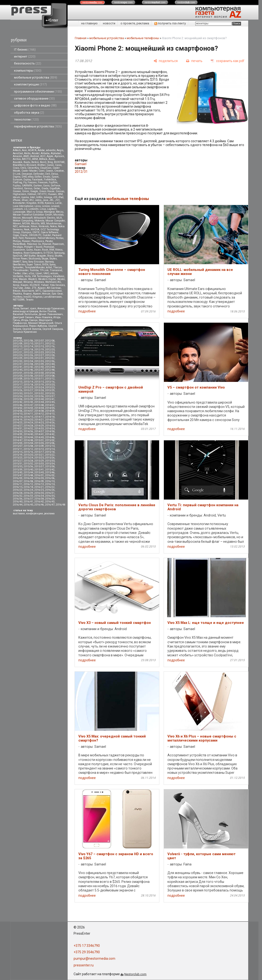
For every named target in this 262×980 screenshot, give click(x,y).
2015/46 (50, 472)
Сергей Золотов (32, 329)
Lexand (55, 206)
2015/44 (28, 472)
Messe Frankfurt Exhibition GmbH (33, 215)
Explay (27, 180)
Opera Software (50, 232)
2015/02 (50, 440)
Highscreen (20, 194)
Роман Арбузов (38, 326)
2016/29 (28, 493)
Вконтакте (28, 291)
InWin (39, 197)
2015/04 (28, 443)
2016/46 (39, 505)
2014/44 (28, 437)
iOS (55, 197)
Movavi (17, 224)
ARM (35, 159)
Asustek (18, 162)
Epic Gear (57, 294)
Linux (43, 209)
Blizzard (31, 165)
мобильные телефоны (143, 38)
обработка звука (29, 113)
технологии (26, 119)
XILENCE (35, 285)
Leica (38, 206)
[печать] (194, 61)
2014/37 (39, 431)
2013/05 (18, 376)
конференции (34, 514)
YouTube (18, 288)
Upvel (39, 273)
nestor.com (92, 2)
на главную (89, 23)
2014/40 (28, 434)
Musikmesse (54, 224)
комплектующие (30, 84)
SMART (17, 262)
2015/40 (28, 470)
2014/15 (28, 417)
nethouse (24, 226)
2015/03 (18, 443)
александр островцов (25, 311)
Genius (28, 188)
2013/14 (28, 382)
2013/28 (39, 390)
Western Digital (47, 279)
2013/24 (39, 387)
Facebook (37, 180)
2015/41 (39, 470)
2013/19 (39, 385)
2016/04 (28, 478)
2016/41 (28, 502)
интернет (25, 56)
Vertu (28, 276)
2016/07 (18, 481)
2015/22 (50, 455)
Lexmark (18, 209)
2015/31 (18, 464)
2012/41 (18, 367)
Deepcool (27, 174)
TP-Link (44, 270)
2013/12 (50, 379)
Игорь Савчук (29, 320)
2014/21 (39, 420)
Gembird (18, 188)
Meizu (60, 212)
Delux (55, 174)
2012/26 (28, 355)
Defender (39, 174)
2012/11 (39, 344)
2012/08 (50, 341)
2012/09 (18, 344)
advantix (51, 150)
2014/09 (50, 411)
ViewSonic (59, 276)
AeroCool (18, 153)
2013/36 (39, 396)
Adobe (41, 150)
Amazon (18, 156)
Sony (25, 262)
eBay (31, 177)
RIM (52, 250)
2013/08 (50, 376)
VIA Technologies (42, 276)
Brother (41, 165)
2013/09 (18, 379)
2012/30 (28, 358)
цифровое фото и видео (35, 105)
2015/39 (18, 470)
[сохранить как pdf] (228, 61)
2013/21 (18, 387)
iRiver (25, 200)
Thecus (57, 267)
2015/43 (18, 472)
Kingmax (37, 297)
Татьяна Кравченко (25, 332)
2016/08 (28, 481)
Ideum (16, 197)
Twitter (17, 273)
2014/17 (39, 417)
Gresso (60, 191)
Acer (24, 150)
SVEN (45, 265)
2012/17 (18, 350)
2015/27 (18, 461)
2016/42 (39, 502)
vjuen (33, 308)
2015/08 (28, 446)
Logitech (52, 209)
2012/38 (28, 364)
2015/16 (28, 452)
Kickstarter (19, 203)
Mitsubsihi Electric (45, 218)
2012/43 (39, 367)
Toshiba (34, 270)
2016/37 (28, 499)
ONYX (36, 232)
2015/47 (18, 475)
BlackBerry (19, 165)
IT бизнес (25, 50)
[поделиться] (166, 61)
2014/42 (50, 434)
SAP (25, 256)
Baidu (27, 162)
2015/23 (18, 458)
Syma (53, 265)
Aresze (46, 294)
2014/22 (50, 420)
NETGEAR (19, 300)
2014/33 (39, 429)
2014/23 (18, 423)
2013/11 (39, 379)
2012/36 (50, 361)
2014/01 (50, 405)
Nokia (53, 226)
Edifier (38, 177)
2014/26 (50, 423)
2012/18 (28, 350)
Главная (81, 38)
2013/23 (28, 387)
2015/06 (50, 443)
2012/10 (28, 344)
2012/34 (28, 361)
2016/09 (39, 481)
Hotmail (32, 194)
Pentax (60, 238)
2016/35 (50, 496)
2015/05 (39, 443)
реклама (49, 514)
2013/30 (18, 393)
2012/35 (39, 361)
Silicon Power (20, 259)
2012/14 (28, 346)
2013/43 (28, 402)
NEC (15, 226)
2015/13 (39, 449)
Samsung (59, 253)
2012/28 (50, 355)
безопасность (28, 63)
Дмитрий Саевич (23, 317)
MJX (59, 218)
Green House (47, 191)
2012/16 (50, 346)
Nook (27, 229)
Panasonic (31, 238)
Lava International (23, 206)
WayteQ (33, 279)
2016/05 (39, 478)
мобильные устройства (36, 77)
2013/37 (50, 396)
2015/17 (39, 452)
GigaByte (55, 188)
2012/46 (28, 370)
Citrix (23, 168)
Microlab (58, 215)
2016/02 (50, 475)
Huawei (52, 194)
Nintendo (44, 226)
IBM (60, 194)
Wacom (23, 279)
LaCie (58, 203)
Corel (42, 171)
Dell (48, 174)
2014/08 (39, 411)
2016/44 (18, 505)
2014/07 (28, 411)
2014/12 (39, 414)
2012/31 (39, 358)
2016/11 (18, 484)
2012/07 (39, 341)
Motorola (39, 221)
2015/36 (28, 466)
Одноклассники (52, 291)
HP (39, 194)
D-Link (17, 174)
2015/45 (39, 472)
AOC (43, 156)
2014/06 (18, 411)
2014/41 (39, 434)
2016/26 (50, 490)
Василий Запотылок (25, 314)
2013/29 (50, 390)
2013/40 (39, 399)
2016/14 (50, 484)
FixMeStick (50, 180)
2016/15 (18, 487)
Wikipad (18, 282)
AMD (26, 156)
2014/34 (50, 429)
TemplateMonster (35, 267)
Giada (45, 188)
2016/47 (50, 505)
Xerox (16, 285)
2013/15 (39, 382)
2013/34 (18, 396)
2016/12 (28, 484)
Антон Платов (48, 311)
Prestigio (18, 247)
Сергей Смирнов (53, 329)
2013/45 (50, 402)
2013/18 (28, 385)
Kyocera (49, 203)
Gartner (38, 186)
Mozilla (35, 224)
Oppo (16, 235)
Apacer (37, 294)
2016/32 (18, 496)
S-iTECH (48, 253)
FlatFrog (18, 182)
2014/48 (28, 440)
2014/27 (18, 426)
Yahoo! (45, 285)
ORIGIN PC (35, 235)
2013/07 (39, 376)
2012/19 (39, 350)
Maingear (49, 212)
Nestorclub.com (135, 974)
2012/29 (18, 358)
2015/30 (50, 461)
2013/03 (39, 373)
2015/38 (50, 466)
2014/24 (28, 423)
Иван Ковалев (44, 317)
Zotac (27, 288)
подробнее (87, 311)
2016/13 (39, 484)
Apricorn (59, 156)
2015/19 (18, 455)
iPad (61, 197)
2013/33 (50, 393)
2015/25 (39, 458)
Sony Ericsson (36, 262)
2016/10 (50, 481)
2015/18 (50, 452)
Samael (25, 308)
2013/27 (28, 390)
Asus (52, 159)
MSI (43, 224)
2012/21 (18, 352)
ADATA (32, 150)
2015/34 (50, 464)
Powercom (58, 244)
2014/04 (39, 408)
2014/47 (18, 440)
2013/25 (50, 387)
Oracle (24, 235)
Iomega (48, 197)
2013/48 (39, 405)
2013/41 (50, 399)
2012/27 (39, 355)
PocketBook (19, 244)
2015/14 (50, 449)
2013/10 (28, 379)
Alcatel (36, 153)
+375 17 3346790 (87, 946)
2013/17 (18, 385)
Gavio (46, 186)
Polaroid (47, 244)
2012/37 (18, 364)
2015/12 (28, 449)
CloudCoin (46, 168)
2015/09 (39, 446)
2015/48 (28, 475)
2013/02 (28, 373)
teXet (49, 267)
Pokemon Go (34, 244)
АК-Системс (54, 288)
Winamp (28, 282)
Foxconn (32, 182)
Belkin (35, 162)
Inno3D (27, 297)
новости (109, 23)
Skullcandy (35, 259)
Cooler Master (29, 171)
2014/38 (50, 431)
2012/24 (50, 352)
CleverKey (33, 168)
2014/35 (18, 431)
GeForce (55, 186)
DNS (24, 177)
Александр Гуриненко (51, 308)
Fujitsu (17, 186)
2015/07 (18, 446)
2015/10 (50, 446)
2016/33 (28, 496)
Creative (59, 171)
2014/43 (18, 437)
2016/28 (18, 493)
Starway (49, 262)
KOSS (41, 203)
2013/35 (28, 396)
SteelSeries (19, 265)
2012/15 (39, 346)
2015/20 (28, 455)
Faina (16, 308)
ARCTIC (26, 159)
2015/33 (39, 464)
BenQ (43, 162)
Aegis (60, 150)
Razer (37, 250)
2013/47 (28, 405)
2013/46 (18, 405)
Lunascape (19, 212)
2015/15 (18, 452)
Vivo (15, 279)
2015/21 (39, 455)
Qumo (30, 250)
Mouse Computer (55, 221)
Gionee (17, 191)
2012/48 (50, 370)
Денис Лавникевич (51, 314)
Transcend (56, 270)
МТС (38, 291)
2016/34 (39, 496)
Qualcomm (19, 250)
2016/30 (39, 493)
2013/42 (18, 402)
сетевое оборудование (34, 98)
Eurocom (18, 180)
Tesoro (30, 300)
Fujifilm (53, 182)
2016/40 (18, 502)
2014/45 (39, 437)
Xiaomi (24, 285)
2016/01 (39, 475)
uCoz (31, 273)
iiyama (25, 197)
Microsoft (27, 218)
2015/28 (28, 461)
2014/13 (50, 414)
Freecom (43, 182)
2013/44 (39, 402)
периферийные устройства (38, 126)
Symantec (18, 267)
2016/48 (60, 505)
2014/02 (18, 408)
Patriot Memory (46, 238)
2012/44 (50, 367)
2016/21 (39, 487)
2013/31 (28, 393)
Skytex (53, 259)
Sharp (50, 256)
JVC (57, 200)
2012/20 (50, 350)
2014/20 (28, 420)
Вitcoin (17, 291)
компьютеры (28, 71)
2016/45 (28, 505)
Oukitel (47, 235)
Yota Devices (57, 285)
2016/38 (39, 499)
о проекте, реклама (135, 23)
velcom (54, 273)
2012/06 (28, 341)
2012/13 (18, 346)
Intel (33, 197)
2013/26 (18, 390)
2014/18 (50, 417)
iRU (31, 200)
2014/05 (50, 408)
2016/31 (50, 493)
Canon (50, 165)
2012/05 (18, 341)
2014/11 (28, 414)
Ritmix (59, 250)
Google (34, 191)
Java (45, 200)
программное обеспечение (38, 92)
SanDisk (18, 256)
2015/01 (39, 440)
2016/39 (50, 499)
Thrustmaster (21, 270)
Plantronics (38, 241)
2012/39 (39, 364)
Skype (45, 259)
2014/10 (18, 414)
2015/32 (28, 464)
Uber (25, 273)
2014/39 (18, 434)
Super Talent (34, 265)
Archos (17, 159)
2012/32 (50, 358)
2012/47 (39, 370)
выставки (19, 514)
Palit (21, 238)
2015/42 (50, 470)
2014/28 (28, 426)
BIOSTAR (59, 162)
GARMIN (27, 186)
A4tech (17, 150)
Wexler (61, 279)
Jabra (38, 200)
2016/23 (18, 490)
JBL (52, 200)
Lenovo (46, 206)
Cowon (49, 171)
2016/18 (28, 487)
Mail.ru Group (35, 212)
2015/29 (39, 461)
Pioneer (26, 241)
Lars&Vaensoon (53, 297)
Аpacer (42, 288)
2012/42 (28, 367)
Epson (55, 177)
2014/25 (39, 423)
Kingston (31, 203)
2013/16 (50, 382)
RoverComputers (33, 253)
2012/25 (18, 355)
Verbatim (18, 276)
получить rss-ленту (170, 23)
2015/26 (50, 458)
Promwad (49, 247)
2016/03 (18, 478)
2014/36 (28, 431)
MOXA (26, 224)
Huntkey (18, 297)
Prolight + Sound (33, 247)
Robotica (18, 253)
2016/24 (28, 490)
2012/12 (50, 344)
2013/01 (18, 373)
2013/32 (39, 393)
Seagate (41, 256)
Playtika (17, 294)
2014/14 (18, 417)
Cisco (16, 168)
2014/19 (18, 420)
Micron (17, 218)
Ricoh (45, 250)
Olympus (26, 232)
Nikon (34, 226)
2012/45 (18, 370)
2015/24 (28, 458)
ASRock (43, 159)
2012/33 (18, 361)
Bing (50, 162)
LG (26, 209)
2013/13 (18, 382)
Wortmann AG (53, 282)
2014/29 (39, 426)
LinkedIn (34, 209)
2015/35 (18, 466)
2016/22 (50, 487)
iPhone (17, 200)
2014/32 (28, 429)
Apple (50, 156)
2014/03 (28, 408)
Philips (17, 241)
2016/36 (18, 499)
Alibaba (45, 153)
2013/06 (28, 376)
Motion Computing (23, 221)
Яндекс (28, 294)
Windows (39, 282)
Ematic (47, 177)
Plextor (49, 241)
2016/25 (39, 490)
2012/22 (28, 352)
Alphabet (56, 153)
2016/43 (50, 502)
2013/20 (50, 385)
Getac (37, 188)
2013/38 (18, 399)
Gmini (26, 191)
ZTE (34, 288)
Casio (58, 165)
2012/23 (39, 352)
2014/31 (18, 429)
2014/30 (50, 426)
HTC (44, 194)
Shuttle (59, 256)
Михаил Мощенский (41, 323)
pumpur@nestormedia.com (94, 959)
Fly (25, 182)
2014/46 (50, 437)
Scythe (32, 256)
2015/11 (18, 449)
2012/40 (50, 364)
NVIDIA (35, 229)
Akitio (27, 153)
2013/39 (28, 399)
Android (35, 156)
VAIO (46, 273)
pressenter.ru (84, 965)
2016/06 (50, 478)
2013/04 (50, 373)
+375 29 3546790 (87, 952)
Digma (17, 177)
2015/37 (39, 466)
